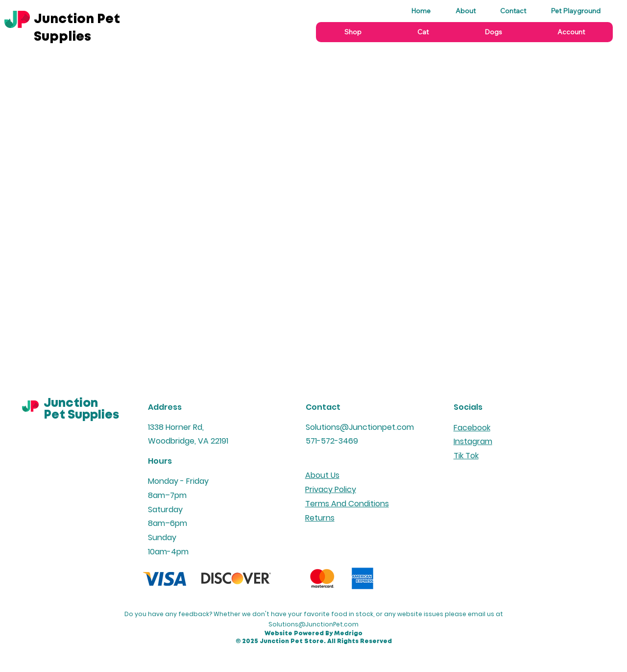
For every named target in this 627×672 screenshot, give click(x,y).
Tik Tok (466, 456)
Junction (71, 404)
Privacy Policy (331, 489)
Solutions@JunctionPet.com (313, 624)
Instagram (473, 441)
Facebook (472, 428)
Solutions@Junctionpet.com (360, 427)
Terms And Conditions (347, 504)
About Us (322, 475)
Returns (320, 518)
